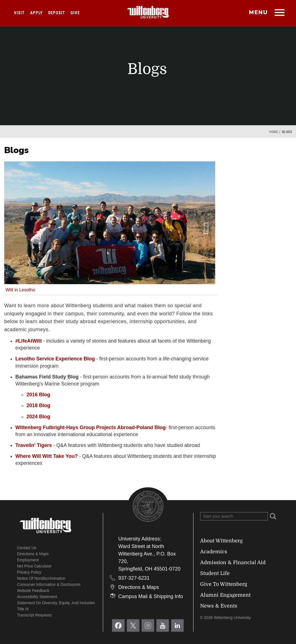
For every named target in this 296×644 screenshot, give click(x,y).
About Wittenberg (221, 541)
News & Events (219, 606)
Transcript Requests (34, 615)
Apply (36, 13)
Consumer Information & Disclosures (49, 584)
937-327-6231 (134, 578)
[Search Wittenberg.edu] (234, 516)
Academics (214, 552)
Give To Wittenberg (224, 584)
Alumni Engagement (225, 595)
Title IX (23, 609)
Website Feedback (33, 591)
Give (75, 13)
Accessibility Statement (37, 597)
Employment (28, 560)
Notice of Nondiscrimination (41, 578)
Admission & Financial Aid (233, 562)
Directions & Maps (33, 554)
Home (274, 132)
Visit (19, 13)
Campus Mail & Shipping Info (151, 596)
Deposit (57, 13)
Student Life (215, 573)
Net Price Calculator (34, 566)
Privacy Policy (29, 572)
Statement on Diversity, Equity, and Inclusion (56, 603)
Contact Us (27, 548)
